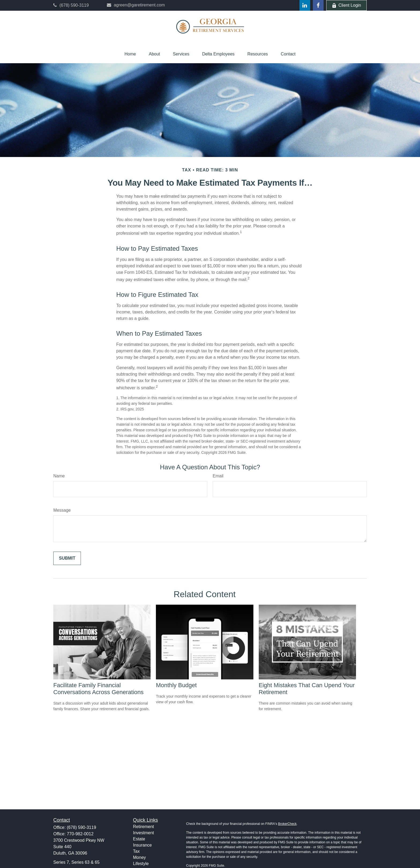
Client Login (347, 5)
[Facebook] (318, 5)
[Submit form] (67, 558)
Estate (139, 839)
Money (140, 857)
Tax (136, 851)
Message (62, 510)
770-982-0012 (80, 834)
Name (59, 476)
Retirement (144, 827)
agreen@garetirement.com (136, 5)
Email (218, 476)
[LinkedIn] (305, 5)
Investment (144, 833)
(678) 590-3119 (71, 5)
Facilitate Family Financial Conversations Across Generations (98, 689)
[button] (130, 54)
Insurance (142, 845)
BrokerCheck (287, 824)
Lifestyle (141, 864)
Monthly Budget (176, 685)
